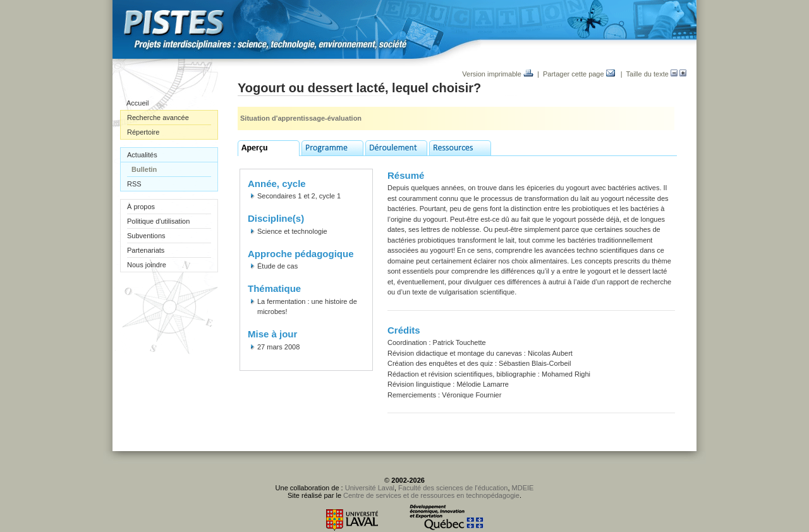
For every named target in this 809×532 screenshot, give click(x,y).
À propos (141, 207)
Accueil (137, 103)
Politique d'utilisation (158, 221)
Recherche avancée (158, 118)
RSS (134, 184)
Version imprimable (498, 74)
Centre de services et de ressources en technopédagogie (431, 495)
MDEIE (523, 488)
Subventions (146, 236)
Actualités (142, 155)
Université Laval (370, 488)
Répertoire (143, 132)
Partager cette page (579, 74)
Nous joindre (147, 265)
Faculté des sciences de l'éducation (453, 488)
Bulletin (144, 169)
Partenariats (146, 250)
